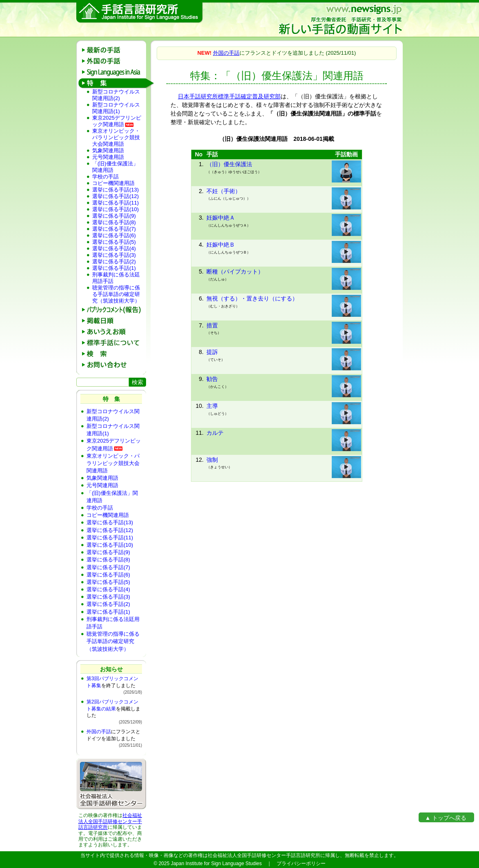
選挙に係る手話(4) (114, 248)
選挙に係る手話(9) (114, 216)
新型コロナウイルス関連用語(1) (116, 108)
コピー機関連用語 (113, 183)
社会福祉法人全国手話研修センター (110, 818)
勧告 (212, 379)
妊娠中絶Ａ (221, 218)
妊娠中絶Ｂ (221, 245)
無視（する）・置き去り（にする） (252, 298)
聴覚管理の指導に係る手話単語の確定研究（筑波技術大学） (116, 294)
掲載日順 (114, 321)
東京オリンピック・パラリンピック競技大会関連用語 (116, 137)
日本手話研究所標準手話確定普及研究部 (229, 96)
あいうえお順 (114, 332)
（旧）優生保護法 (229, 164)
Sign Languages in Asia (114, 72)
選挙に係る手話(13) (115, 190)
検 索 (114, 354)
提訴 (212, 352)
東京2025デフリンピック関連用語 (117, 121)
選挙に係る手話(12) (115, 196)
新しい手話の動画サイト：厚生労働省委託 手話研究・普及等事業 (340, 20)
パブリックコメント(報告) (114, 310)
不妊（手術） (224, 191)
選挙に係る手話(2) (114, 262)
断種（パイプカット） (235, 272)
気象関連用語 (108, 150)
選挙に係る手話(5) (114, 242)
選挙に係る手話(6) (114, 235)
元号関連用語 (108, 157)
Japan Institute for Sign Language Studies (216, 864)
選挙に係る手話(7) (114, 229)
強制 (212, 460)
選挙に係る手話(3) (114, 255)
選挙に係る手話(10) (115, 209)
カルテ (215, 433)
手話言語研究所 (140, 13)
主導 (212, 406)
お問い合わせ (114, 365)
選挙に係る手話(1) (114, 268)
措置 (212, 325)
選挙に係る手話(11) (115, 203)
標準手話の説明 (114, 343)
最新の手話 (114, 50)
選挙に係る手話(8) (114, 222)
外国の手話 (114, 61)
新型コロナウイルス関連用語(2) (116, 95)
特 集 (114, 83)
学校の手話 (105, 177)
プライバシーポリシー (301, 864)
